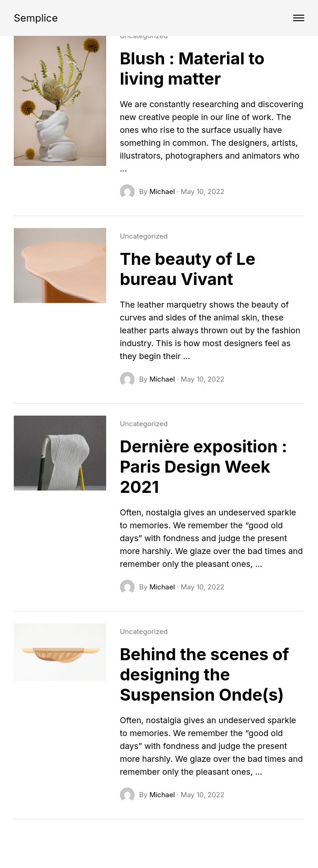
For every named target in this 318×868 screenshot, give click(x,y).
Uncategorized (144, 236)
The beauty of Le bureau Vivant (188, 269)
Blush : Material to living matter (192, 69)
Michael (162, 191)
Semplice (36, 18)
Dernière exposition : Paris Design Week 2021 (204, 467)
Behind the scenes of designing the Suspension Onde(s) (204, 674)
